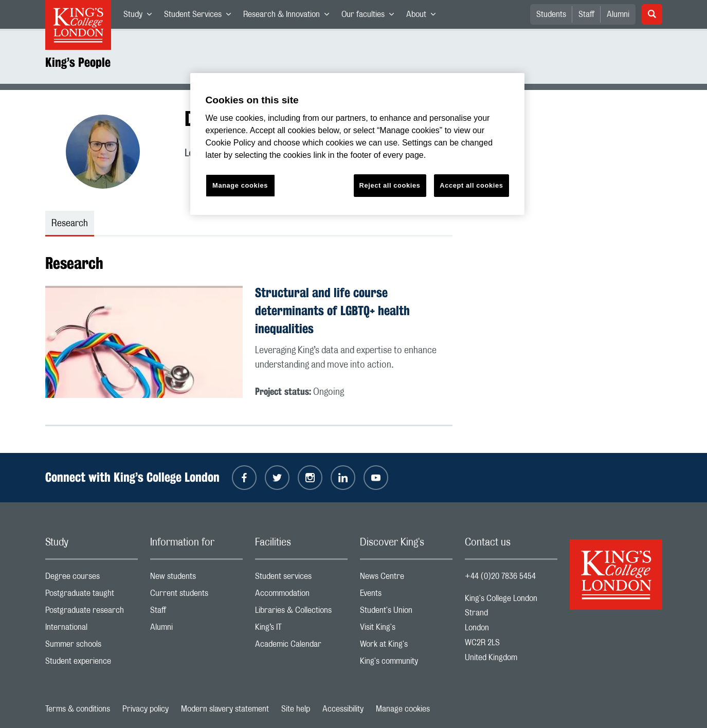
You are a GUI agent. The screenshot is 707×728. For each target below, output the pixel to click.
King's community (406, 663)
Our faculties (371, 16)
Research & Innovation (289, 16)
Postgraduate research (92, 613)
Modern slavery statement (225, 709)
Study (141, 16)
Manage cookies (403, 709)
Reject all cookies (390, 185)
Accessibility (343, 709)
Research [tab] (70, 224)
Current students (196, 596)
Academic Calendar (301, 647)
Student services (301, 579)
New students (196, 579)
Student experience (92, 663)
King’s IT (301, 630)
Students (551, 14)
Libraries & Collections (301, 613)
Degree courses (92, 579)
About (424, 16)
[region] (357, 144)
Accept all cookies (471, 185)
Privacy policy (146, 709)
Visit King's (406, 630)
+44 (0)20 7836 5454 (500, 576)
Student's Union (406, 613)
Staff (586, 14)
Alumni (618, 14)
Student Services (201, 16)
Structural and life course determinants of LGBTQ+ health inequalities (332, 311)
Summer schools (92, 647)
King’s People (78, 62)
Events (406, 596)
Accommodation (301, 596)
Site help (296, 709)
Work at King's (406, 647)
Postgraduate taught (92, 596)
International (92, 630)
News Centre (406, 579)
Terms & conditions (78, 709)
